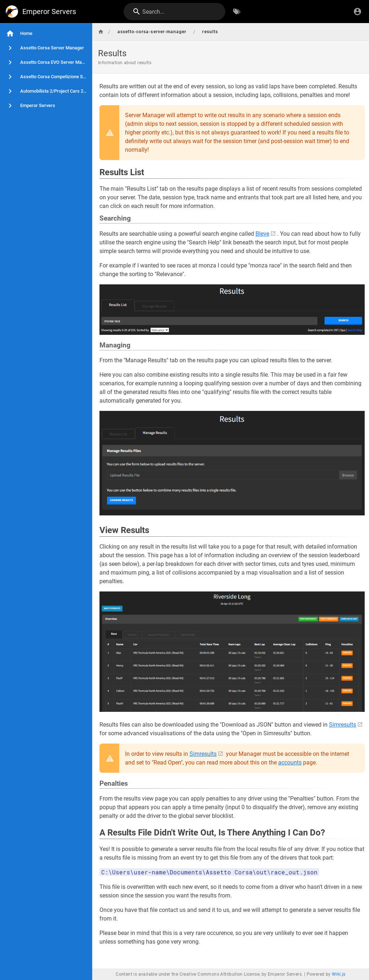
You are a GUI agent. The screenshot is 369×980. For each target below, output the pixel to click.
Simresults (343, 725)
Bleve (262, 234)
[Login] (357, 12)
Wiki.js (339, 974)
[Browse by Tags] (237, 12)
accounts (290, 762)
